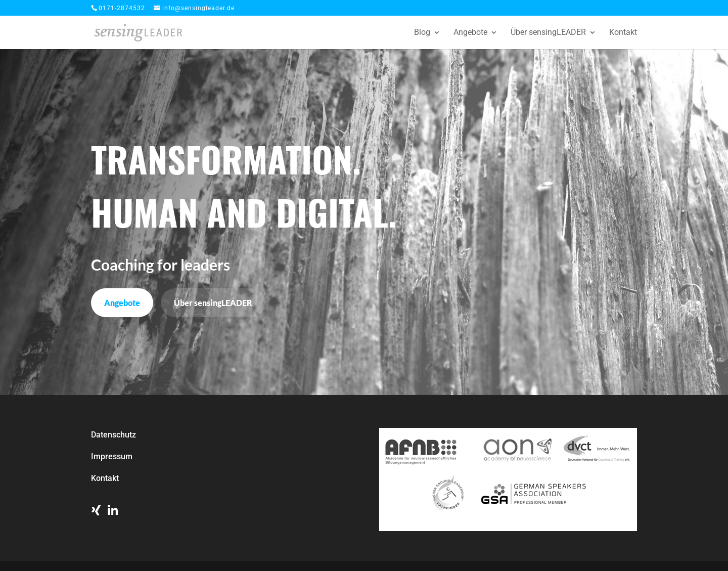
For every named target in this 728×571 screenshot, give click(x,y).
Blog (422, 33)
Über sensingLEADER (548, 33)
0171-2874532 (122, 8)
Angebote (470, 33)
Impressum (112, 456)
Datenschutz (113, 435)
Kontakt (623, 33)
